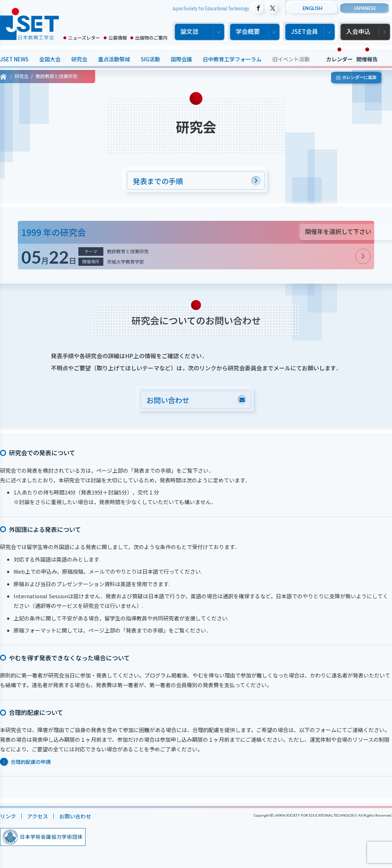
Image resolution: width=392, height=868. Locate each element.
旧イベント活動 (291, 59)
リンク (8, 817)
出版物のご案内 (151, 38)
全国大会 (50, 59)
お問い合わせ (75, 817)
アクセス (38, 817)
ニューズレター (84, 38)
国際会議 (181, 59)
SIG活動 (150, 59)
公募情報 (118, 38)
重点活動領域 (114, 59)
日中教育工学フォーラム (232, 59)
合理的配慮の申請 (31, 762)
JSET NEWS (14, 59)
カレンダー (339, 59)
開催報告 (367, 59)
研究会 (79, 59)
